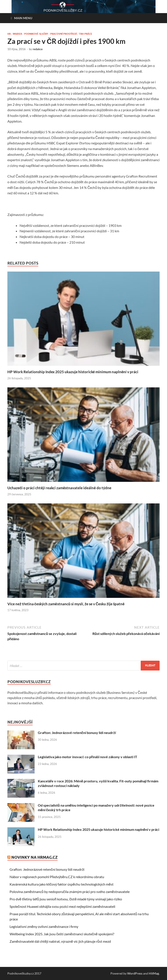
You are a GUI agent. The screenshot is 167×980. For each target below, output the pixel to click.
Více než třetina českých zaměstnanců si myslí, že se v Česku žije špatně (66, 604)
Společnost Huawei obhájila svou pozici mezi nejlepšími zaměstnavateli (62, 906)
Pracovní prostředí (63, 34)
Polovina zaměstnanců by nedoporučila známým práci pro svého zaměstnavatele (70, 892)
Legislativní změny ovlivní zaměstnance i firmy (44, 926)
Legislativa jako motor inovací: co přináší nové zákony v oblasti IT (88, 757)
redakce (38, 49)
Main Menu (23, 18)
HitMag (154, 973)
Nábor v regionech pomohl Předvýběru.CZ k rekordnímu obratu (57, 877)
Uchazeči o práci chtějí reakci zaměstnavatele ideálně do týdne (59, 488)
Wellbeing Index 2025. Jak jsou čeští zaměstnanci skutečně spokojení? (62, 934)
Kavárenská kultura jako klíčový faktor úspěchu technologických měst (62, 884)
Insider (17, 34)
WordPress (135, 973)
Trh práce (86, 34)
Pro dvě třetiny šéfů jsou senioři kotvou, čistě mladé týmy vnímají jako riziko (66, 899)
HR (9, 34)
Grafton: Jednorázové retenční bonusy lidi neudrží (77, 733)
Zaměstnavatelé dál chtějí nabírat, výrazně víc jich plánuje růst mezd (60, 941)
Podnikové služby (36, 34)
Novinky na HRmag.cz (34, 857)
